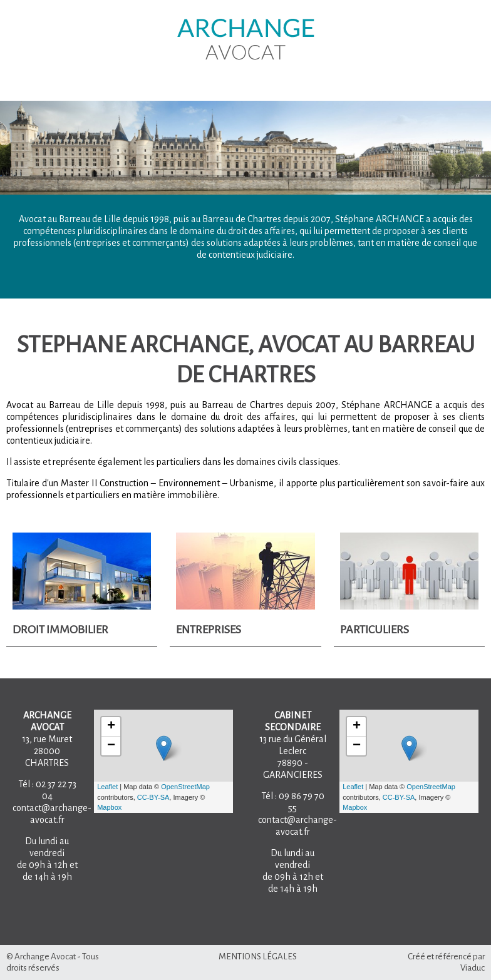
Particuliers (375, 630)
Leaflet (107, 787)
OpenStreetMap (185, 787)
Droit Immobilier (60, 630)
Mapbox (109, 807)
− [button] (111, 746)
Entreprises (209, 630)
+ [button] (111, 727)
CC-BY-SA (153, 797)
